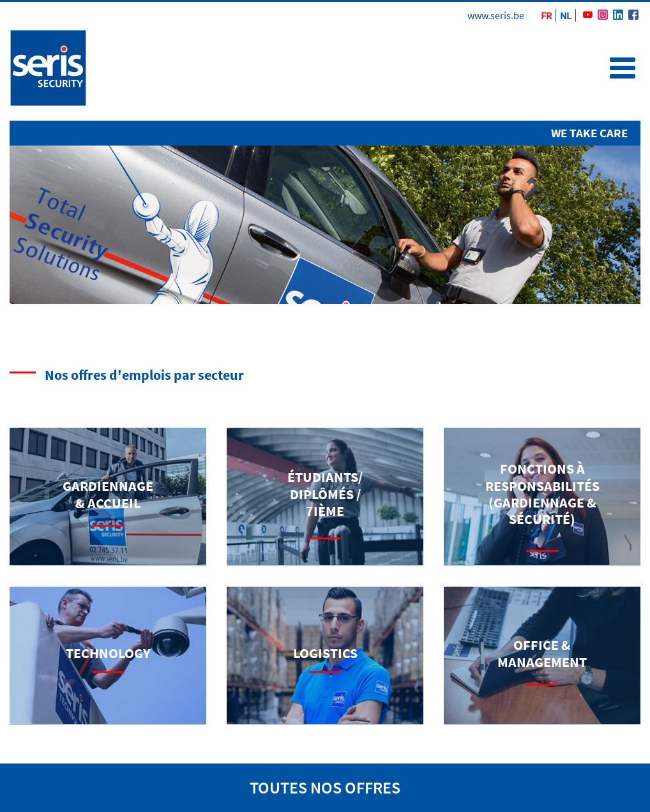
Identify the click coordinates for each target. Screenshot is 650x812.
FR (546, 15)
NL (566, 15)
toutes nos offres (325, 787)
